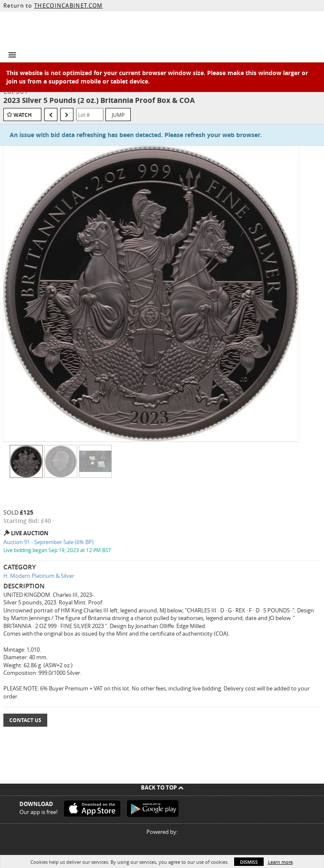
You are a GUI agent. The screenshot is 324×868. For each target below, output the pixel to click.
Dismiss (249, 862)
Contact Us (25, 720)
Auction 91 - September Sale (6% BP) (49, 542)
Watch (23, 115)
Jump (118, 115)
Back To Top (162, 787)
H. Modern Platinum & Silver (39, 576)
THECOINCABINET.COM (68, 5)
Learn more (280, 862)
